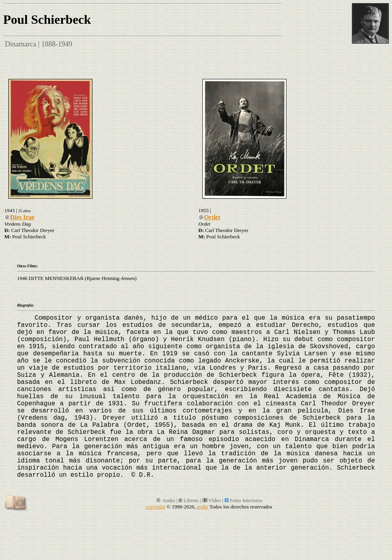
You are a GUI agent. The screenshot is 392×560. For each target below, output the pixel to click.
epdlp (203, 507)
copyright (156, 507)
